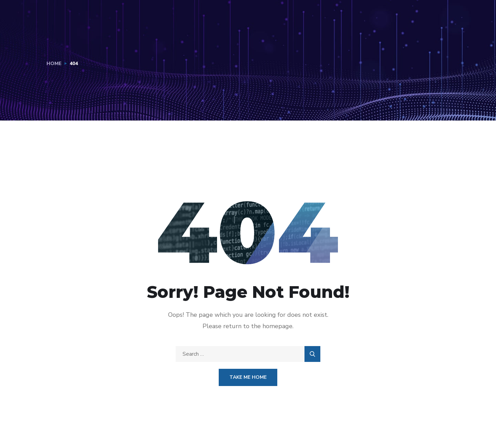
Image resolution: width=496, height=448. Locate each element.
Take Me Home (248, 377)
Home (54, 64)
